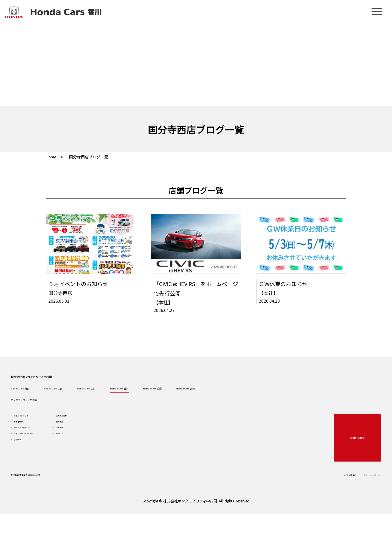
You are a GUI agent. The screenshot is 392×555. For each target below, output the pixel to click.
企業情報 (104, 464)
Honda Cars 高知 (316, 404)
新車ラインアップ (41, 443)
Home (51, 157)
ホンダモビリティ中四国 (49, 421)
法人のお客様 (108, 443)
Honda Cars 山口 (150, 404)
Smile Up (104, 475)
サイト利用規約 (309, 506)
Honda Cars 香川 (206, 404)
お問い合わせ (349, 466)
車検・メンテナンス (44, 464)
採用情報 (104, 453)
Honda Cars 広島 (95, 404)
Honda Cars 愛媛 (261, 404)
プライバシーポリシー (352, 506)
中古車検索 (35, 453)
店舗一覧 (33, 486)
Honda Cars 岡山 (40, 404)
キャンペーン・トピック (48, 475)
